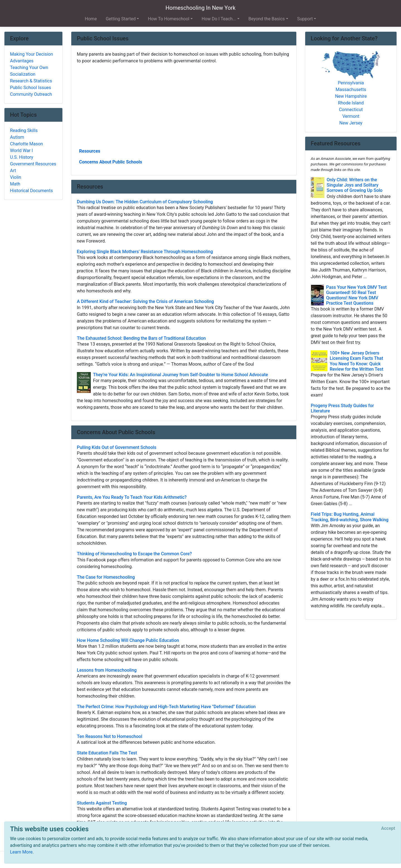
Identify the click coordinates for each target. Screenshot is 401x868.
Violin (16, 177)
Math (15, 184)
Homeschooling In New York (200, 8)
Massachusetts (351, 90)
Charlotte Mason (26, 144)
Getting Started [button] (121, 19)
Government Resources (33, 164)
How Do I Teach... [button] (219, 19)
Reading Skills (24, 130)
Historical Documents (31, 191)
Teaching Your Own (29, 68)
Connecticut (351, 110)
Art (13, 171)
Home (91, 19)
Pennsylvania (351, 83)
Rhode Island (351, 103)
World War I (21, 151)
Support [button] (305, 19)
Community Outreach (31, 94)
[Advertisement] (184, 106)
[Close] (388, 828)
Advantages (22, 61)
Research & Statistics (31, 81)
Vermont (351, 116)
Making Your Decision (31, 54)
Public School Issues (30, 88)
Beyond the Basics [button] (267, 19)
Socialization (23, 74)
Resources (90, 151)
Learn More (21, 852)
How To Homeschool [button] (169, 19)
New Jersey (351, 123)
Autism (17, 137)
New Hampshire (351, 96)
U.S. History (22, 157)
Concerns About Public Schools (111, 162)
